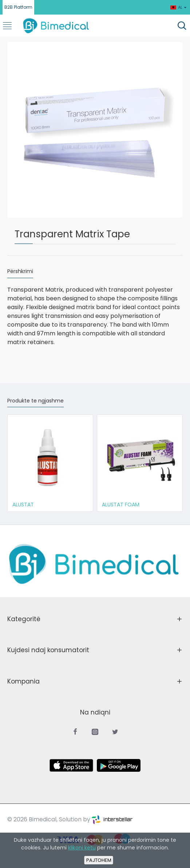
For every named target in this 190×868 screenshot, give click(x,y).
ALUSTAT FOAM (121, 505)
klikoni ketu (82, 848)
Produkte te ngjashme (35, 401)
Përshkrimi (20, 272)
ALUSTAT (23, 505)
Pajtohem (99, 860)
